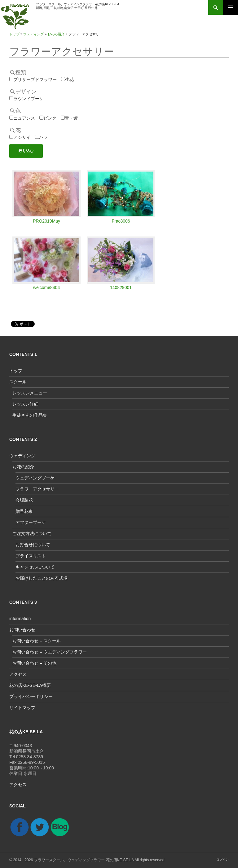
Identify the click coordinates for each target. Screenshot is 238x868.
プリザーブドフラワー (33, 79)
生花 (67, 79)
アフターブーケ (31, 522)
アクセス (18, 674)
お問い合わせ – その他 (34, 663)
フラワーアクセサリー (62, 51)
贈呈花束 (24, 511)
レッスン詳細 (25, 404)
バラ (41, 137)
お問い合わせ (22, 630)
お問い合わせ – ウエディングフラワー (50, 652)
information (20, 619)
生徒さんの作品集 (30, 415)
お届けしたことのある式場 (42, 578)
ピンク (48, 118)
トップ (14, 34)
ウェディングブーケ (35, 478)
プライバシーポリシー (31, 696)
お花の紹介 (56, 34)
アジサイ (20, 137)
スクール (18, 382)
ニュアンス (22, 118)
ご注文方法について (32, 534)
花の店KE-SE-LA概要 (30, 685)
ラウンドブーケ (26, 99)
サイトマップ (22, 708)
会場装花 (24, 500)
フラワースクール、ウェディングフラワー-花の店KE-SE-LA (84, 860)
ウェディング (33, 34)
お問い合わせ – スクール (37, 641)
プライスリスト (31, 556)
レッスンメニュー (30, 393)
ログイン (223, 859)
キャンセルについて (35, 567)
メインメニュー (231, 7)
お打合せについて (33, 545)
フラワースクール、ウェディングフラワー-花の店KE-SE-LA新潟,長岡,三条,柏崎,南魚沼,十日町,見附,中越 (78, 6)
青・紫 (69, 118)
